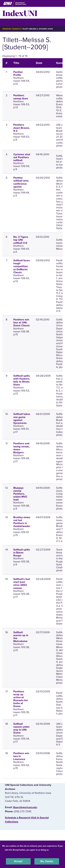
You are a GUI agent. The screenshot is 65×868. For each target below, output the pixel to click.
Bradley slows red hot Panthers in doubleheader (22, 522)
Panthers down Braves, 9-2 (22, 128)
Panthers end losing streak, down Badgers (21, 448)
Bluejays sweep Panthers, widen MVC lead (20, 494)
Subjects (17, 29)
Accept (18, 861)
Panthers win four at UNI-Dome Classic (22, 323)
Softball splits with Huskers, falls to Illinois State (22, 380)
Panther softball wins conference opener (21, 182)
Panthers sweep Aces (21, 97)
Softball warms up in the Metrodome (21, 637)
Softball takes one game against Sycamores (22, 419)
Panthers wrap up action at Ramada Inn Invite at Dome (21, 699)
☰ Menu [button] (8, 22)
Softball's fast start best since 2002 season (22, 584)
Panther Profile (18, 74)
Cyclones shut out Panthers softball (22, 157)
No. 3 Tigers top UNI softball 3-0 (21, 240)
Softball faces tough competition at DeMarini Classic (22, 266)
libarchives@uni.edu (25, 807)
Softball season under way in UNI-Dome (21, 728)
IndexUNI (20, 13)
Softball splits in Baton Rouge (22, 553)
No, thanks (47, 861)
